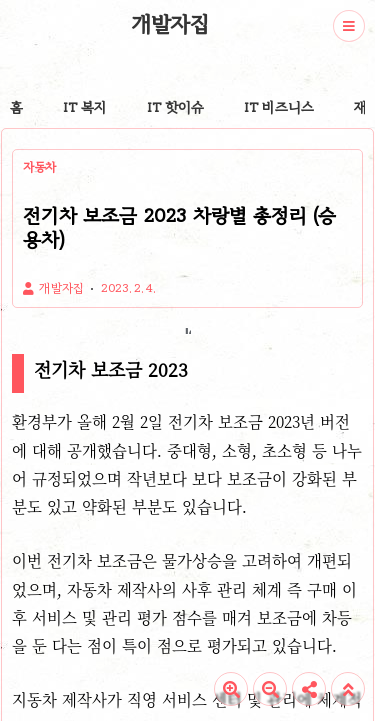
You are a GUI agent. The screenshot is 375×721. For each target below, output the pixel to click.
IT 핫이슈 (175, 107)
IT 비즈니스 (279, 107)
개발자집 (170, 24)
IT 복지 (85, 107)
